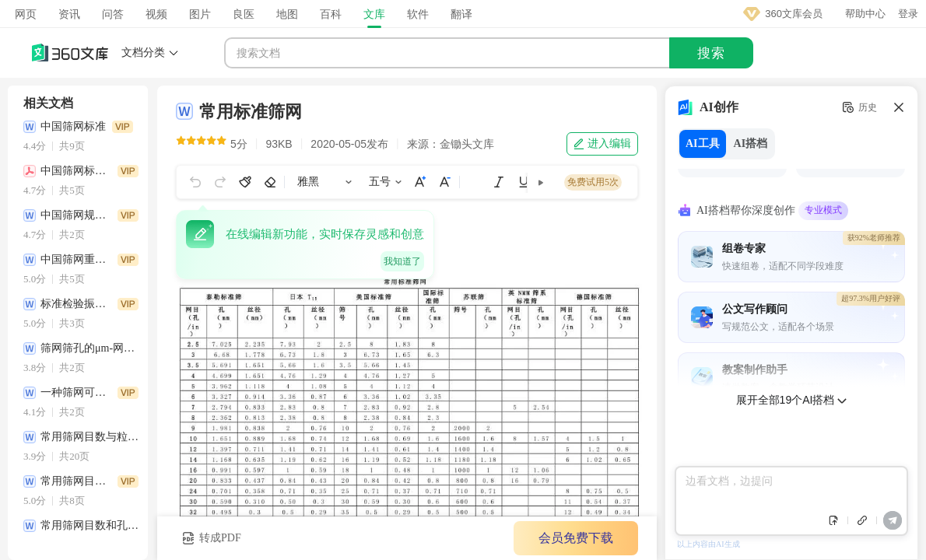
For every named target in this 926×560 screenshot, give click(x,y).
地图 (287, 14)
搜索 (711, 53)
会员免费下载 (576, 538)
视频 (156, 14)
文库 (374, 14)
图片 (200, 14)
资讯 (69, 14)
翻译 (461, 14)
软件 (418, 14)
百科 (331, 14)
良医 (244, 14)
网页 (26, 14)
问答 (113, 14)
